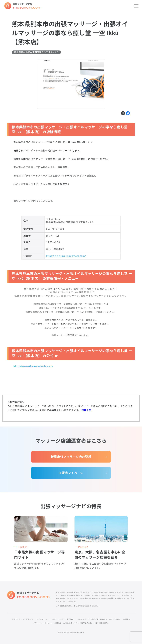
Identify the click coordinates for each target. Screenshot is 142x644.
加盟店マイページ (71, 473)
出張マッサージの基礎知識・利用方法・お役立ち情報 (98, 619)
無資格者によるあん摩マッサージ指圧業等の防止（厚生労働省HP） (82, 623)
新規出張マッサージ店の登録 (71, 457)
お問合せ (127, 619)
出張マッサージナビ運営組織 (62, 619)
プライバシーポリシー (42, 623)
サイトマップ (42, 619)
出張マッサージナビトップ (22, 619)
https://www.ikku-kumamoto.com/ (66, 256)
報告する (86, 410)
